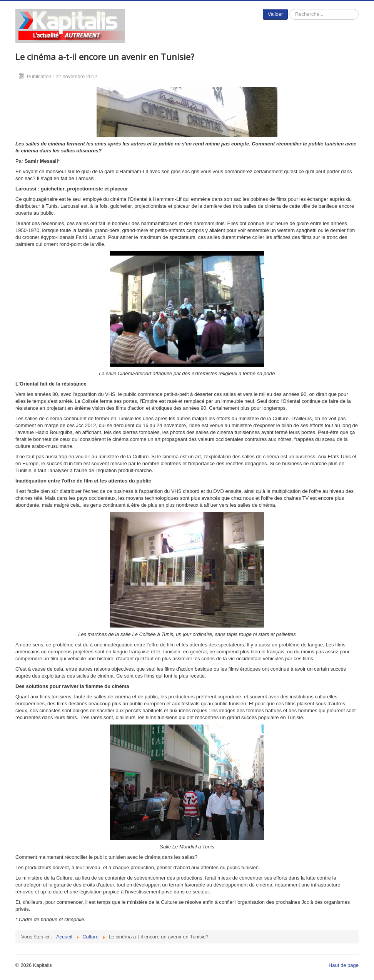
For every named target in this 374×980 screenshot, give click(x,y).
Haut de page (344, 965)
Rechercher (288, 9)
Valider (275, 14)
